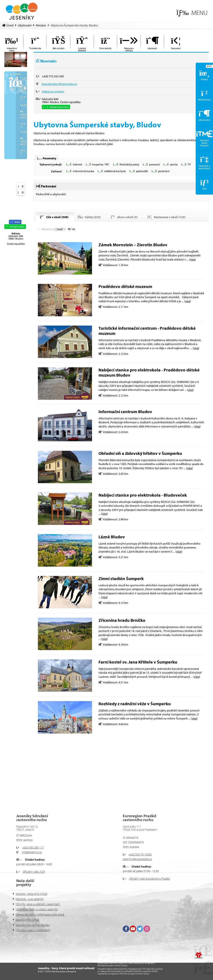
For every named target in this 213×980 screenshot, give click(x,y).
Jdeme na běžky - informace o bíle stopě (40, 914)
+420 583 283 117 (33, 847)
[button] (192, 13)
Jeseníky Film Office (27, 920)
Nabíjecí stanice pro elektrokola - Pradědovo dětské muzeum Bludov (149, 372)
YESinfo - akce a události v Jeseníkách (38, 904)
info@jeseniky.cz (32, 852)
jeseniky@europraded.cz (137, 859)
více (193, 259)
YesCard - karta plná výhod (31, 894)
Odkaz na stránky (53, 91)
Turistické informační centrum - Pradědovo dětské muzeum (147, 331)
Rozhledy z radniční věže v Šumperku (135, 704)
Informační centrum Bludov (125, 412)
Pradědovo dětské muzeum (125, 286)
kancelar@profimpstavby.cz (59, 84)
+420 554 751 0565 (140, 854)
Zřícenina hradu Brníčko (122, 620)
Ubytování (25, 25)
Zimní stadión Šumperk (121, 578)
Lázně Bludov (112, 537)
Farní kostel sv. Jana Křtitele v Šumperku (138, 662)
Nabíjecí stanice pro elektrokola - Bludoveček (143, 495)
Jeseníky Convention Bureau (33, 925)
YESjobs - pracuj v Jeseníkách (33, 930)
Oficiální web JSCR (34, 872)
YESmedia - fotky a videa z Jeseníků (37, 909)
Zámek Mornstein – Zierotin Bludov (133, 245)
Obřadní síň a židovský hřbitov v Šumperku (140, 453)
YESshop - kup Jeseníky (30, 899)
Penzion (41, 25)
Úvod (22, 11)
